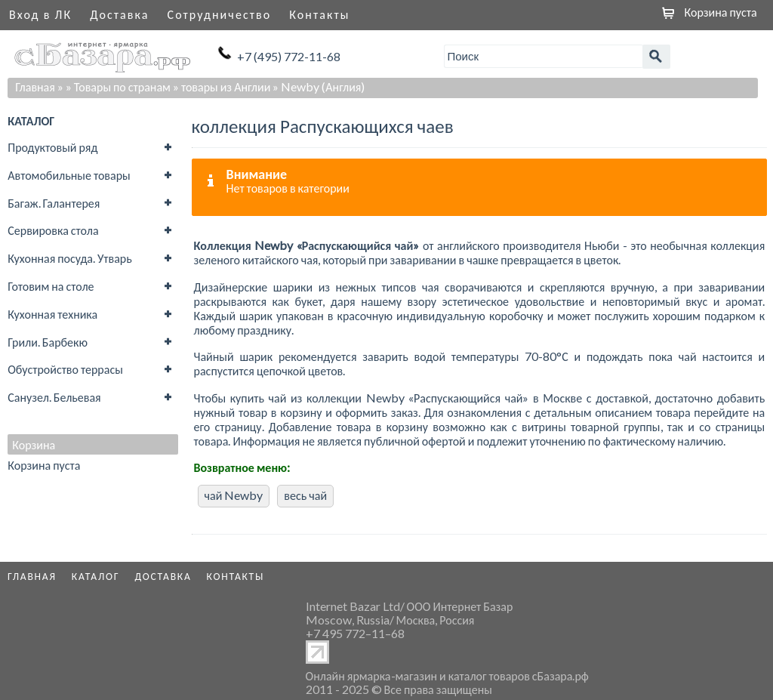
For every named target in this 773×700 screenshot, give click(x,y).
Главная (35, 86)
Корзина (34, 445)
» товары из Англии (222, 86)
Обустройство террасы (65, 369)
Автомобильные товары (69, 175)
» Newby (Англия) (319, 86)
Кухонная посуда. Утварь (69, 258)
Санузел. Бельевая (54, 397)
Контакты (319, 14)
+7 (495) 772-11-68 (289, 56)
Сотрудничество (220, 14)
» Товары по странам (118, 86)
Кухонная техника (52, 314)
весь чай (305, 495)
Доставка (119, 14)
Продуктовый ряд (52, 147)
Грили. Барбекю (48, 342)
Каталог (96, 576)
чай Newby (234, 495)
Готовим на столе (51, 286)
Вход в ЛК (40, 14)
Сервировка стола (53, 230)
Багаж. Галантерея (54, 203)
